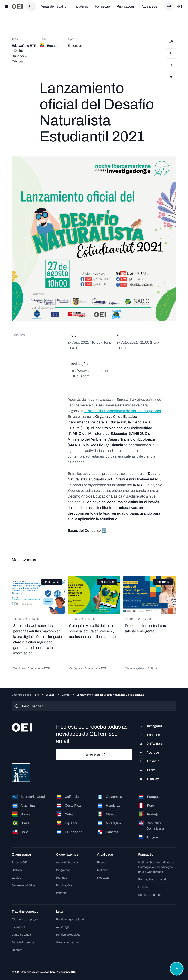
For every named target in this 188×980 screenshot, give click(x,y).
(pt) (180, 6)
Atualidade (149, 6)
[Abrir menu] (7, 7)
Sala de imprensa (23, 942)
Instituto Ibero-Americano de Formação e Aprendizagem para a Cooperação (157, 867)
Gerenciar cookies (68, 942)
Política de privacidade (71, 919)
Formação (102, 6)
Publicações (126, 6)
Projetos (62, 878)
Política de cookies (68, 935)
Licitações (18, 927)
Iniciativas (81, 6)
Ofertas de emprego (25, 919)
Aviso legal (63, 927)
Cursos (143, 887)
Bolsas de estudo (149, 895)
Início (37, 695)
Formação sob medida (153, 879)
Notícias (103, 870)
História (17, 870)
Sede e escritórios (23, 885)
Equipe (16, 878)
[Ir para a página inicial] (17, 7)
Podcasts (103, 878)
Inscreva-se (94, 754)
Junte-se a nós (21, 935)
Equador (50, 695)
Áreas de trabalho (54, 6)
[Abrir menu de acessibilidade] (177, 969)
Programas (63, 870)
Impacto (61, 893)
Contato (17, 950)
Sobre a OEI (20, 862)
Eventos (66, 695)
